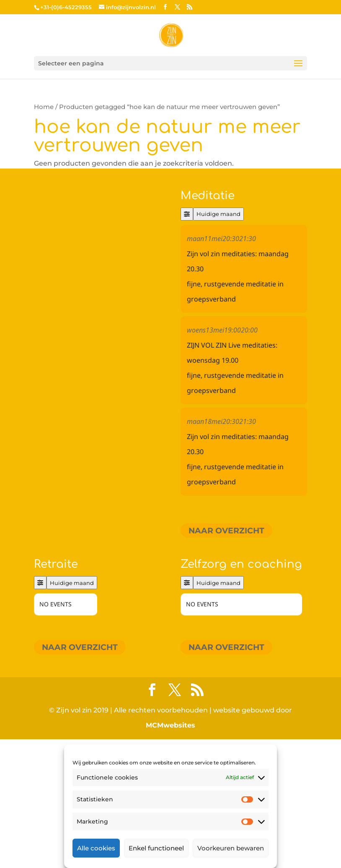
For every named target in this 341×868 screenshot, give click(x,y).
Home (44, 107)
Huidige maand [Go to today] (218, 214)
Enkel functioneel (156, 848)
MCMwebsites (170, 725)
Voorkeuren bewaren (231, 848)
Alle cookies (96, 848)
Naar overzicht (226, 530)
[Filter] (187, 214)
